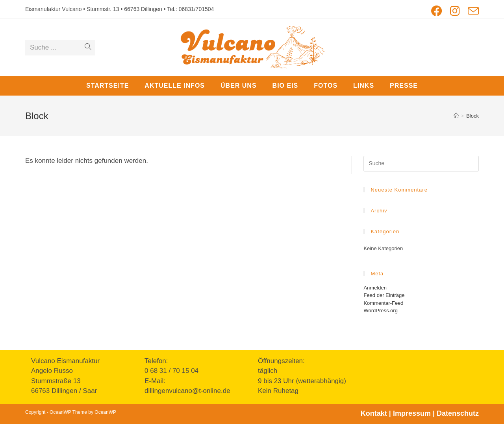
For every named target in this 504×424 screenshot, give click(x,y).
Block (472, 116)
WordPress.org (380, 311)
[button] (487, 11)
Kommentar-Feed (383, 303)
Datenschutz (458, 413)
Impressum (412, 413)
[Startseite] (456, 116)
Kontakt (374, 413)
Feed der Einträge (384, 295)
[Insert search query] (421, 164)
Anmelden (375, 288)
